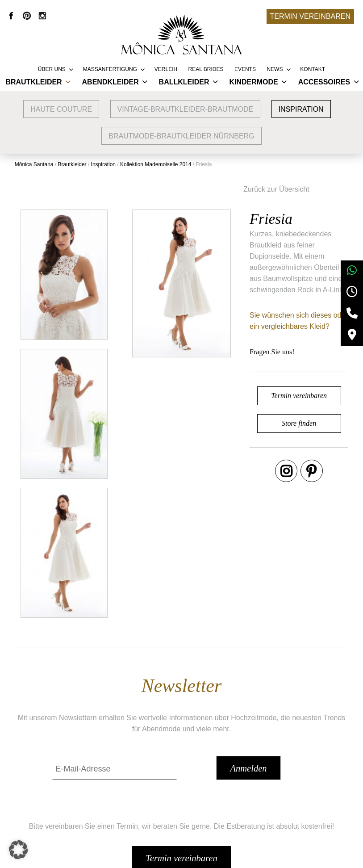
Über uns (52, 69)
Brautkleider (33, 82)
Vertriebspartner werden (200, 790)
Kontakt (313, 69)
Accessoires (324, 82)
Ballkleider (184, 82)
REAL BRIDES (206, 69)
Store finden (281, 411)
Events (245, 69)
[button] (20, 848)
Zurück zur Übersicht (250, 187)
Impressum (282, 790)
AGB (272, 777)
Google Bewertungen (101, 777)
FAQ (169, 804)
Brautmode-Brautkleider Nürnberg (181, 136)
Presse (173, 817)
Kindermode (253, 82)
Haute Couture (61, 109)
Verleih (166, 69)
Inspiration (301, 109)
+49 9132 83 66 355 (260, 855)
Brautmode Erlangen (100, 804)
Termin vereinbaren (310, 16)
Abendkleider (111, 82)
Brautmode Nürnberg (101, 790)
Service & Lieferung (193, 777)
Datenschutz (285, 804)
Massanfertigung (110, 69)
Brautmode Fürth (94, 817)
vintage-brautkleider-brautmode (186, 109)
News (275, 69)
